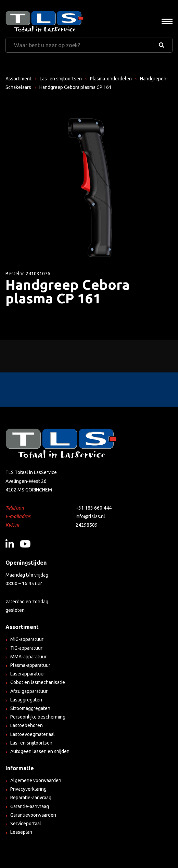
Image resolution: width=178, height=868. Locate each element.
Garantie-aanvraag (30, 806)
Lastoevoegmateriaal (33, 734)
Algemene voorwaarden (36, 780)
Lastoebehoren (27, 725)
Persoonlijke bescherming (38, 717)
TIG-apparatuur (26, 648)
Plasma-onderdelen (111, 79)
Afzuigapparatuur (29, 691)
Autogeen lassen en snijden (40, 751)
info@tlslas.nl (90, 516)
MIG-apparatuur (27, 639)
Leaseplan (21, 832)
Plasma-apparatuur (30, 665)
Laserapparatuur (28, 674)
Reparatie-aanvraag (31, 798)
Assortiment (18, 79)
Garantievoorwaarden (33, 815)
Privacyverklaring (28, 789)
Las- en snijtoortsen (61, 79)
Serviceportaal (26, 824)
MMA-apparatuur (28, 657)
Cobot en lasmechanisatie (38, 682)
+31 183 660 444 (94, 508)
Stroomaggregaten (30, 708)
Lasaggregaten (26, 700)
